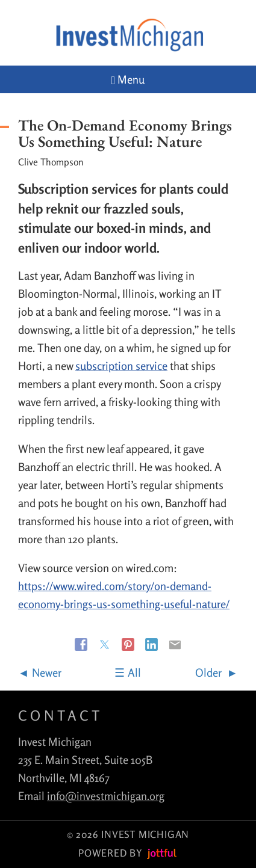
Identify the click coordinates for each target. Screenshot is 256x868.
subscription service (121, 366)
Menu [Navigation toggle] (128, 80)
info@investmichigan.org (106, 796)
